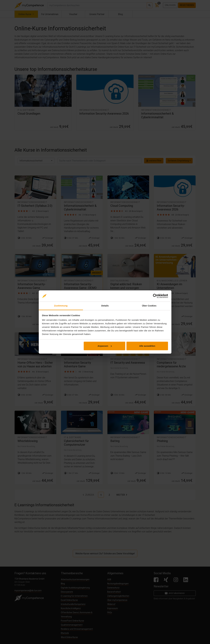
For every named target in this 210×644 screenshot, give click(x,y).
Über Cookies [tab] (149, 306)
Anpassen (105, 346)
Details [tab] (105, 306)
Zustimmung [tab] (61, 306)
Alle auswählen (147, 346)
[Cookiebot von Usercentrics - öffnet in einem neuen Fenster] (155, 296)
